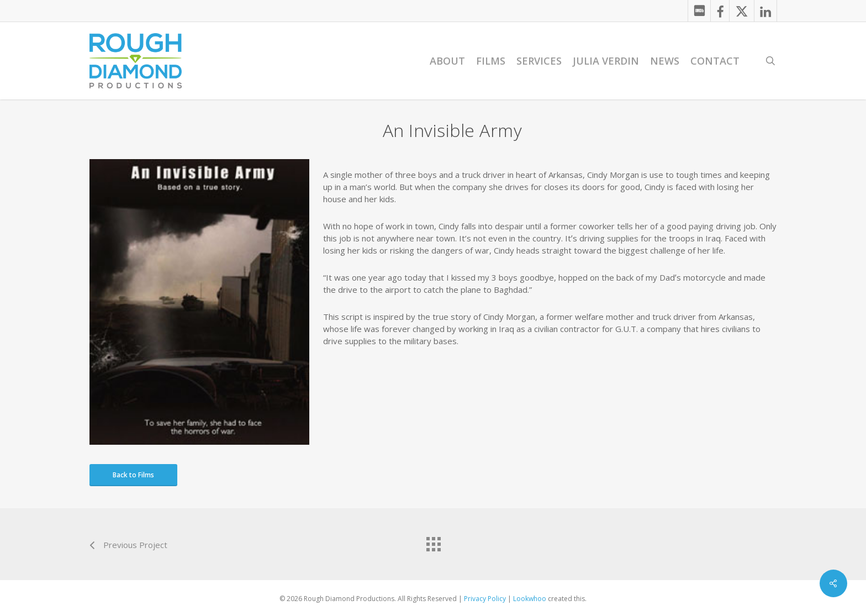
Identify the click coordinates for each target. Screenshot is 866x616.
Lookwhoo (530, 599)
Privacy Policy (485, 599)
